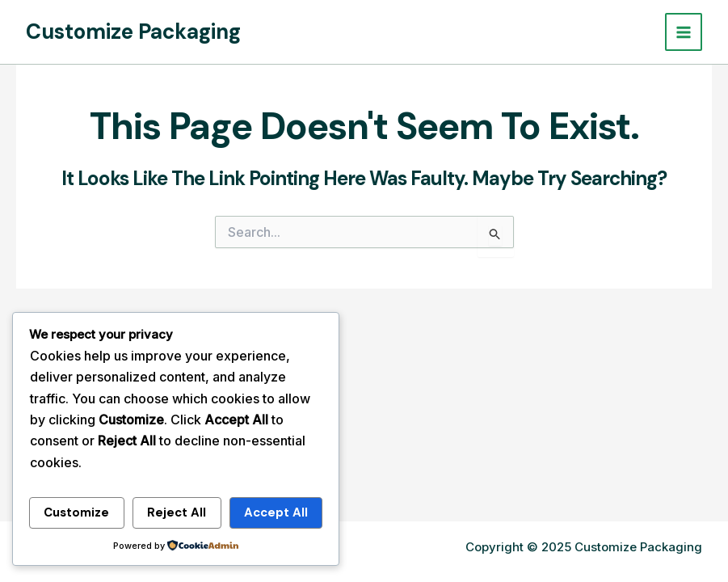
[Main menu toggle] (684, 32)
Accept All (276, 512)
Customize (76, 512)
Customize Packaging (133, 32)
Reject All (177, 512)
